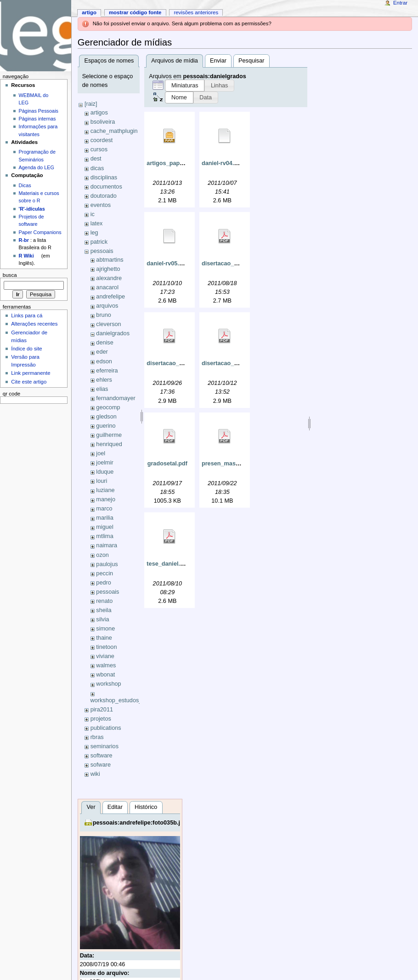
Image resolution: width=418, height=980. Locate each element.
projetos (101, 719)
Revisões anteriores (196, 12)
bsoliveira (103, 122)
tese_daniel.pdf (168, 564)
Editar (115, 807)
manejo (106, 499)
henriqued (109, 444)
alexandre (109, 278)
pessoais (102, 251)
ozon (102, 555)
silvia (102, 619)
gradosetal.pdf (167, 464)
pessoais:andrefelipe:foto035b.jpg (140, 823)
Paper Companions (40, 232)
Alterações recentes (34, 324)
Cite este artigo (29, 382)
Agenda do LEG (37, 167)
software (102, 756)
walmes (106, 665)
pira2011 (102, 710)
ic (93, 214)
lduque (105, 472)
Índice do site (27, 349)
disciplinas (104, 178)
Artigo (89, 12)
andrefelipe (110, 297)
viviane (105, 656)
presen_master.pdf (228, 464)
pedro (103, 583)
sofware (101, 765)
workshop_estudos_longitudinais (133, 700)
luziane (105, 490)
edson (104, 361)
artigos (99, 113)
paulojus (107, 564)
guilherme (109, 435)
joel (101, 453)
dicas (97, 168)
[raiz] (91, 104)
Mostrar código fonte (135, 12)
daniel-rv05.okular (172, 264)
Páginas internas (37, 119)
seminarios (104, 746)
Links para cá (27, 315)
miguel (104, 527)
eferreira (107, 371)
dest (96, 159)
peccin (104, 573)
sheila (104, 610)
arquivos (107, 306)
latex (97, 224)
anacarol (107, 287)
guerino (106, 426)
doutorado (104, 196)
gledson (106, 417)
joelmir (104, 463)
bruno (103, 315)
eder (102, 352)
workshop (108, 684)
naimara (107, 545)
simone (105, 629)
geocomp (108, 407)
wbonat (105, 675)
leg (94, 233)
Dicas (25, 185)
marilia (104, 518)
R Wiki (26, 256)
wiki (95, 774)
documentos (106, 187)
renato (104, 601)
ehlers (104, 380)
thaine (104, 638)
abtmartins (110, 260)
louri (102, 481)
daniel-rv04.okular (227, 163)
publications (106, 728)
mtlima (104, 536)
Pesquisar (251, 61)
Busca (10, 275)
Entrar (400, 3)
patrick (99, 242)
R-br (24, 240)
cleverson (108, 324)
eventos (101, 205)
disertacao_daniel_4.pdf (235, 264)
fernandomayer (116, 398)
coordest (102, 140)
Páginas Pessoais (39, 111)
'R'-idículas (32, 209)
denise (104, 343)
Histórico (146, 807)
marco (104, 509)
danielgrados (113, 333)
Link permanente (31, 373)
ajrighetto (108, 269)
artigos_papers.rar (172, 163)
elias (102, 389)
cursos (99, 149)
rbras (97, 737)
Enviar (218, 61)
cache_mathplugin (114, 131)
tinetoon (106, 647)
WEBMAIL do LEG (34, 99)
